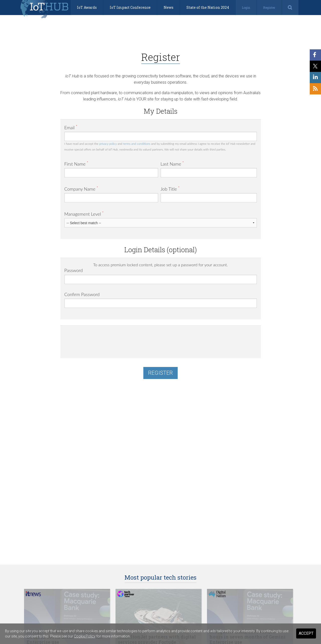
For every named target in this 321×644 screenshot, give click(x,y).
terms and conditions (137, 144)
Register (269, 8)
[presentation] (102, 339)
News (169, 7)
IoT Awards (87, 7)
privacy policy (108, 144)
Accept (306, 633)
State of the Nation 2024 (208, 7)
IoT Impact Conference (130, 7)
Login (246, 8)
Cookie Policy (85, 636)
